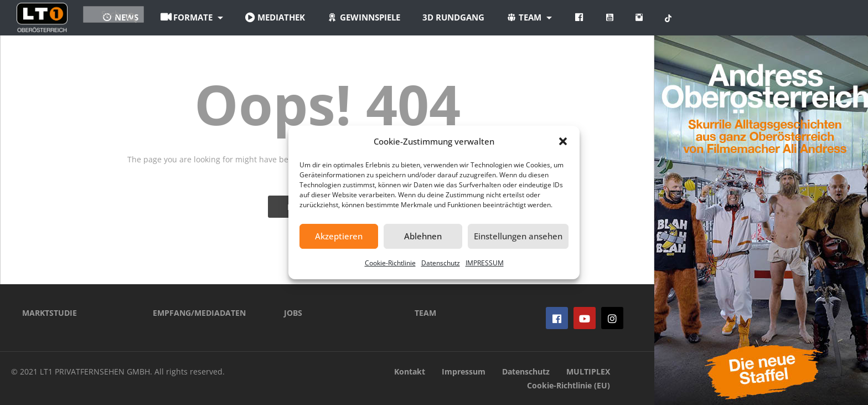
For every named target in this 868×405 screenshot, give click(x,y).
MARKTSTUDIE (50, 313)
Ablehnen (423, 236)
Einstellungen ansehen (518, 236)
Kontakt (410, 371)
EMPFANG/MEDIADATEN (199, 313)
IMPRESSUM (485, 263)
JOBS (293, 313)
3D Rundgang (519, 17)
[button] (563, 141)
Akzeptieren (339, 236)
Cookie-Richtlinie (390, 263)
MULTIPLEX (588, 371)
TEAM (425, 313)
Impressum (464, 371)
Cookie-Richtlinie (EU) (569, 385)
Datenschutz (441, 263)
